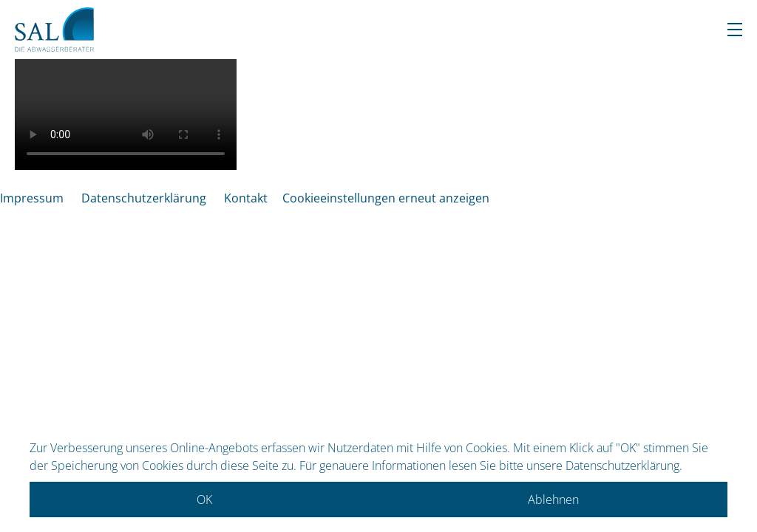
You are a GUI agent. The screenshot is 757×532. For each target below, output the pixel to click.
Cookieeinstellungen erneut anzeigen (386, 198)
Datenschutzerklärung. (624, 465)
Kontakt (246, 198)
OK (204, 499)
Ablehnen (553, 499)
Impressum (32, 198)
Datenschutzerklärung (144, 198)
